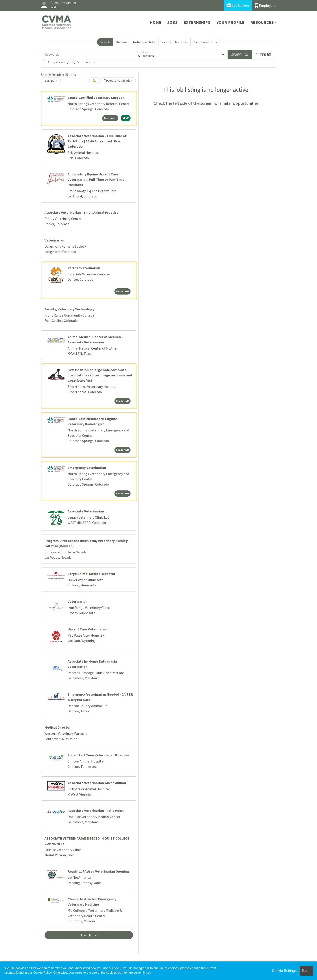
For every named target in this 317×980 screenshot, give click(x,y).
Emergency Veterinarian (87, 468)
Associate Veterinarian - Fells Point (96, 811)
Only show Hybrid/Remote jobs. (72, 62)
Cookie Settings (284, 971)
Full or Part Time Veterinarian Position (98, 755)
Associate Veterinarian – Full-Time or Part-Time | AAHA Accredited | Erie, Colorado (97, 141)
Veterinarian (54, 240)
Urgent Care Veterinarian (88, 629)
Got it (306, 971)
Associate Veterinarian (86, 511)
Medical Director (58, 727)
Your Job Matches (175, 42)
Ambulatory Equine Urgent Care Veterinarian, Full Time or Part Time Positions (96, 179)
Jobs (172, 22)
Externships (197, 22)
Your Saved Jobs (205, 42)
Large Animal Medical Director (91, 574)
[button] (263, 55)
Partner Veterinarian (84, 268)
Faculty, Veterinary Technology (69, 309)
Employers (265, 5)
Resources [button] (262, 22)
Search (105, 42)
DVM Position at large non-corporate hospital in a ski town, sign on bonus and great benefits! (100, 375)
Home (156, 22)
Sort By (50, 81)
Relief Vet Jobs (144, 42)
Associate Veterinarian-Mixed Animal (97, 783)
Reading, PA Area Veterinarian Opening (98, 871)
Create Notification (118, 81)
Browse (121, 42)
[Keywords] (89, 55)
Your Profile (231, 22)
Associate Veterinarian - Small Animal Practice (81, 212)
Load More (89, 935)
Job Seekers (238, 5)
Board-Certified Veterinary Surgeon (96, 98)
